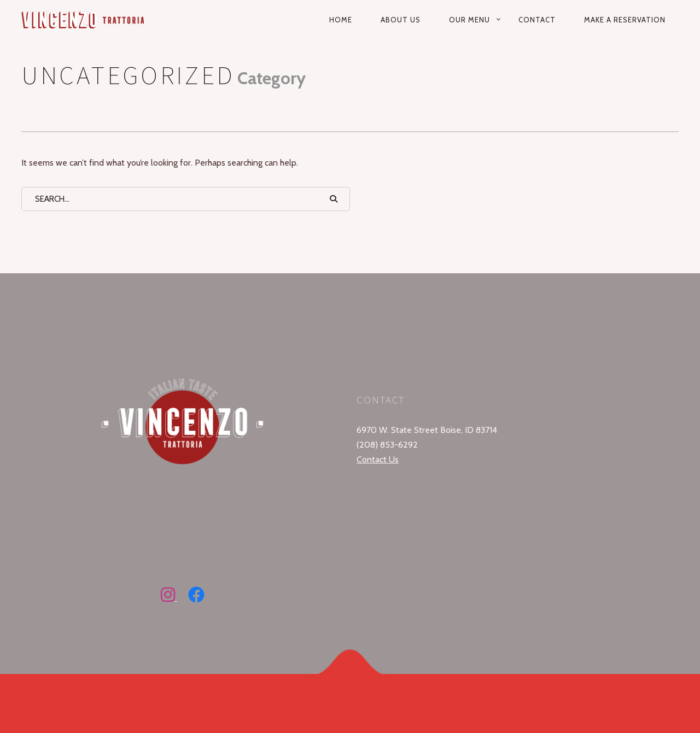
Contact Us (378, 459)
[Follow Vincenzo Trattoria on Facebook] (196, 598)
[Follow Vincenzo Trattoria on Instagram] (169, 598)
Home (341, 20)
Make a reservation (625, 20)
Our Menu (469, 20)
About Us (401, 20)
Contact (537, 20)
